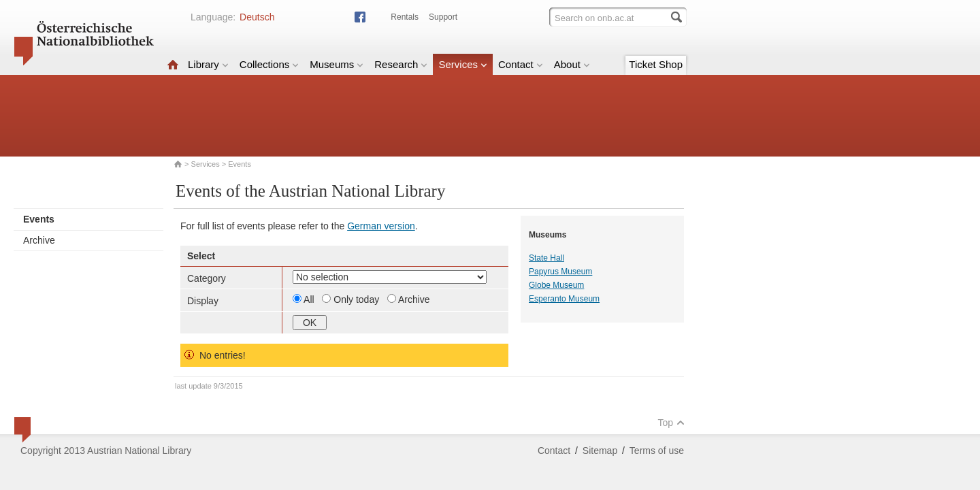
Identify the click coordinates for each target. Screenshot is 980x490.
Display (203, 301)
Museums (337, 64)
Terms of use (657, 451)
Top (671, 423)
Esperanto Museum (564, 299)
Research (401, 64)
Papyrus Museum (560, 272)
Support (443, 17)
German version (381, 226)
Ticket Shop (656, 64)
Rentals (405, 17)
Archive (39, 240)
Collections (269, 64)
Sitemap (600, 451)
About (572, 64)
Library (208, 64)
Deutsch (257, 17)
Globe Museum (556, 285)
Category (207, 278)
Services (463, 64)
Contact (521, 64)
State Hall (546, 258)
